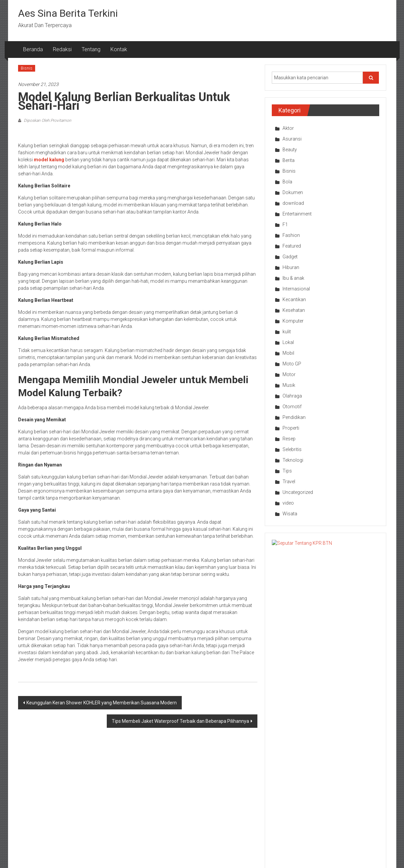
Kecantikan (294, 299)
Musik (289, 385)
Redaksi (62, 49)
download (293, 203)
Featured (292, 246)
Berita (289, 160)
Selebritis (292, 449)
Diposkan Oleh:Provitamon (47, 120)
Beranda (33, 49)
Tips (287, 471)
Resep (289, 439)
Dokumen (293, 192)
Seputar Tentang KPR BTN (340, 546)
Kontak (119, 49)
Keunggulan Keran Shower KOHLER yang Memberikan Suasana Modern (102, 703)
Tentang (91, 49)
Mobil (288, 353)
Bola (287, 182)
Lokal (288, 342)
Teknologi (293, 460)
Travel (289, 482)
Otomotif (292, 407)
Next (381, 721)
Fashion (291, 235)
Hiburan (291, 267)
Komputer (293, 321)
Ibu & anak (293, 278)
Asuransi (292, 139)
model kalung (49, 160)
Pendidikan (294, 417)
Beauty (290, 150)
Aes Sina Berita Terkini (68, 13)
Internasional (296, 289)
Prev (270, 721)
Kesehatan (294, 310)
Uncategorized (298, 492)
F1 (285, 225)
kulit (287, 332)
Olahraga (292, 396)
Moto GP (292, 364)
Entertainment (297, 214)
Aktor (288, 128)
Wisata (290, 514)
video (288, 503)
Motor (289, 374)
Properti (291, 428)
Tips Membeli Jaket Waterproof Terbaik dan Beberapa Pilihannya (180, 721)
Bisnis (27, 68)
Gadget (290, 257)
